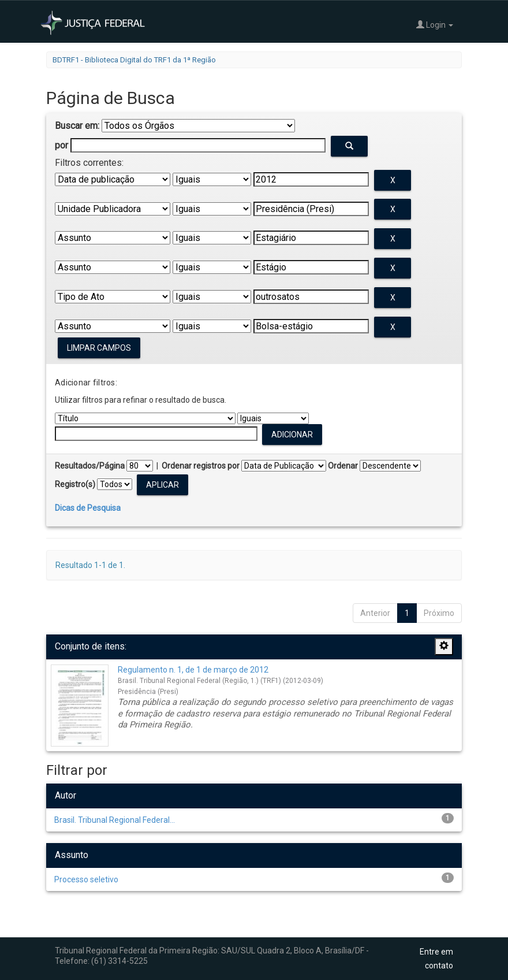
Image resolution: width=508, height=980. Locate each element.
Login (435, 25)
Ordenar (343, 466)
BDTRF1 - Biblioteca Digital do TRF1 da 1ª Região (134, 60)
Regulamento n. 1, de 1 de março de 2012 (193, 670)
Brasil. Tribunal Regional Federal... (115, 820)
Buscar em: (77, 126)
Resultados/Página (90, 466)
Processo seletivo (86, 879)
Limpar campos (99, 348)
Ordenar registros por (201, 466)
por (61, 145)
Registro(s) (75, 484)
